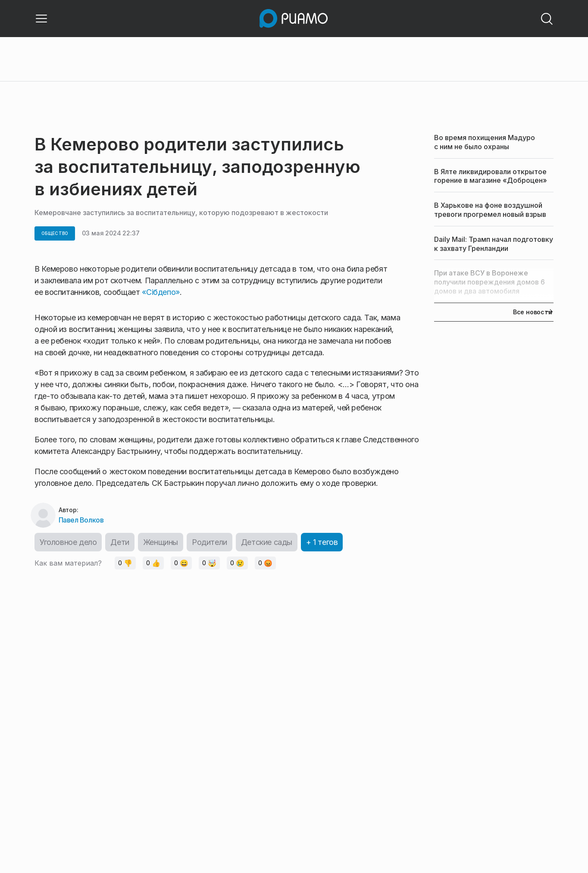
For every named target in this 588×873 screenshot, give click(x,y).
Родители (210, 542)
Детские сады (267, 542)
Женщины (161, 542)
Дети (120, 542)
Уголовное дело (68, 542)
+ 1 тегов (322, 542)
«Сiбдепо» (161, 292)
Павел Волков (81, 520)
